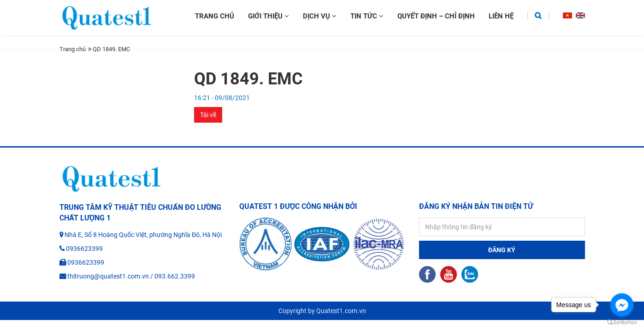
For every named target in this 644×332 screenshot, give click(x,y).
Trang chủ (215, 16)
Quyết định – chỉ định (436, 16)
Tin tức (367, 16)
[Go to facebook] (622, 305)
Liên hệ (501, 16)
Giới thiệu (269, 16)
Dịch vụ (320, 16)
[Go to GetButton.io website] (622, 323)
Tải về (208, 115)
